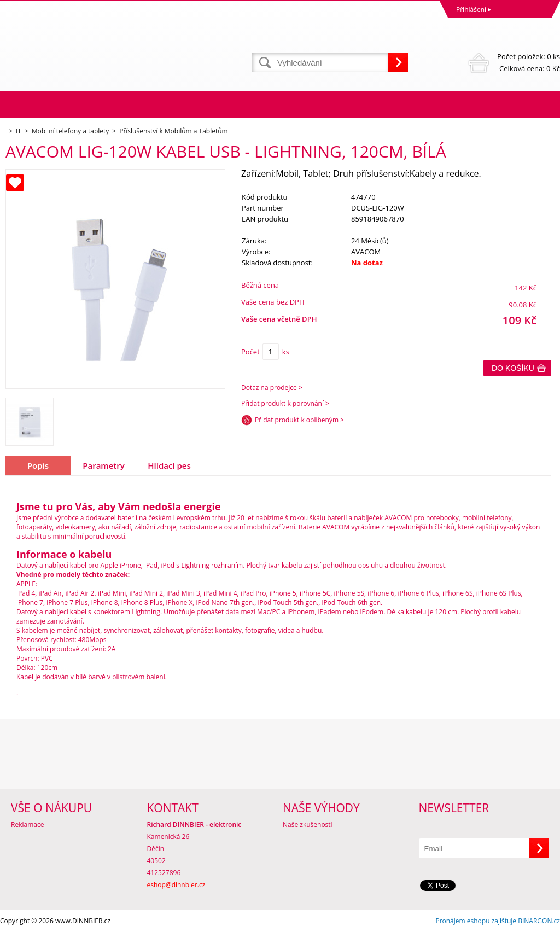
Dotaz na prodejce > (272, 388)
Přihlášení (471, 10)
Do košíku (513, 368)
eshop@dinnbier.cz (176, 885)
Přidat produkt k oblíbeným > (299, 420)
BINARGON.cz (539, 921)
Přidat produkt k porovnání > (285, 403)
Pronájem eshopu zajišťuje (476, 921)
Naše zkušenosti (308, 825)
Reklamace (27, 825)
